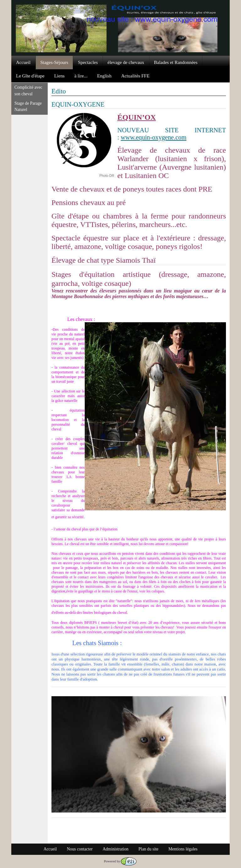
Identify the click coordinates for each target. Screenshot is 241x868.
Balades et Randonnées (176, 62)
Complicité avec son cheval (28, 90)
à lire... (81, 76)
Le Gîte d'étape (30, 76)
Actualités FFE (135, 76)
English (104, 76)
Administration (115, 849)
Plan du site (148, 849)
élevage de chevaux (126, 62)
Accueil (23, 62)
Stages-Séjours (54, 62)
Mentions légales (183, 849)
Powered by (120, 861)
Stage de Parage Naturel (28, 106)
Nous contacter (80, 849)
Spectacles (88, 62)
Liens (59, 76)
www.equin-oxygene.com (154, 137)
